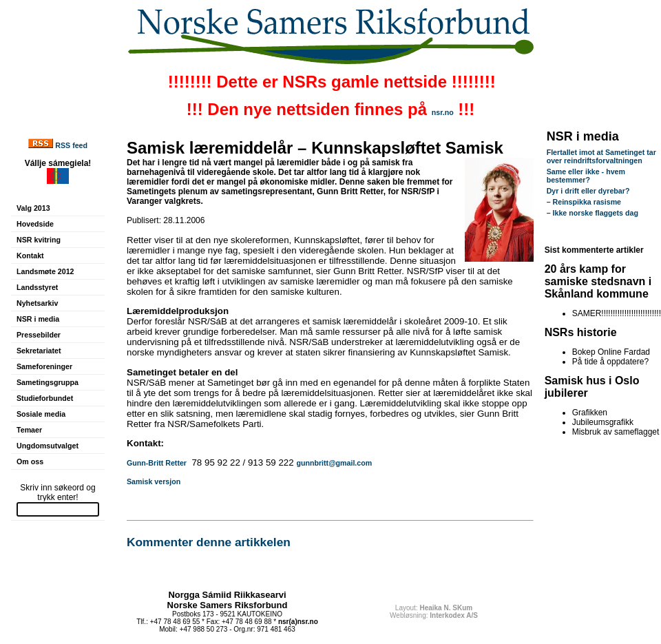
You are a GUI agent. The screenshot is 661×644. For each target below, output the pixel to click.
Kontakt (30, 256)
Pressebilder (39, 335)
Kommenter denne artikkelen (209, 542)
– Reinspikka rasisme (584, 202)
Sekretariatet (39, 351)
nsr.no (443, 112)
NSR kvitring (39, 240)
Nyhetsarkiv (37, 303)
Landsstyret (37, 287)
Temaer (29, 430)
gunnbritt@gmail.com (334, 463)
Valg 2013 (33, 208)
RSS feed (71, 145)
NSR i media (38, 319)
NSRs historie (581, 332)
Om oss (30, 461)
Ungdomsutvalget (48, 446)
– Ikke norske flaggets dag (592, 213)
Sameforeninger (44, 366)
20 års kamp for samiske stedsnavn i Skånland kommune (598, 281)
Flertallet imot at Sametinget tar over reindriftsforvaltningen (601, 156)
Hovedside (35, 224)
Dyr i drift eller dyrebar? (588, 191)
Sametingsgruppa (48, 382)
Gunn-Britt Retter (157, 463)
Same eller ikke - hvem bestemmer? (586, 176)
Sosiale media (41, 414)
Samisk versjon (154, 481)
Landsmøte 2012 (45, 271)
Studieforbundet (45, 398)
